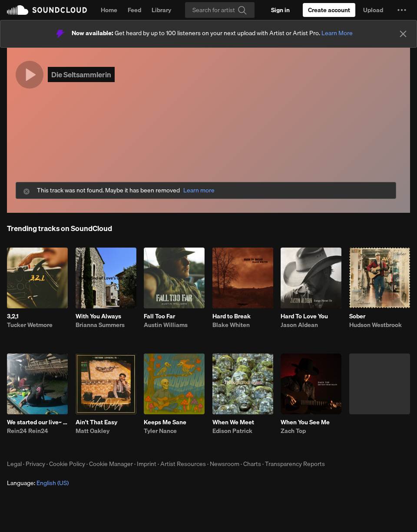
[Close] (403, 34)
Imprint (147, 464)
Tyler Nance (160, 431)
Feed (134, 10)
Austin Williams (166, 325)
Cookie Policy (67, 464)
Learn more (199, 190)
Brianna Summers (100, 325)
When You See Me (305, 422)
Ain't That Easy (96, 422)
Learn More (337, 33)
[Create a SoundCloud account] (329, 10)
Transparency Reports (295, 464)
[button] (402, 10)
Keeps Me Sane (165, 422)
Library (161, 10)
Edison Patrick (232, 431)
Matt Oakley (93, 431)
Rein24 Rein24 (28, 431)
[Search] (220, 10)
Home (109, 10)
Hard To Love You (304, 316)
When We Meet (233, 422)
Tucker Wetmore (30, 325)
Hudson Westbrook (376, 325)
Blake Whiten (231, 325)
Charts (252, 464)
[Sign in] (280, 10)
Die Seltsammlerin (81, 74)
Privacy (35, 464)
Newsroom (225, 464)
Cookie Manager (111, 464)
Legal (14, 464)
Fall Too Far (159, 316)
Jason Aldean (299, 325)
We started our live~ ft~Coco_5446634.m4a (37, 422)
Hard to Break (232, 316)
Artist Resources (183, 464)
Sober (357, 316)
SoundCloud (47, 10)
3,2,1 (13, 316)
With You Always (98, 316)
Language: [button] (38, 483)
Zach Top (293, 431)
